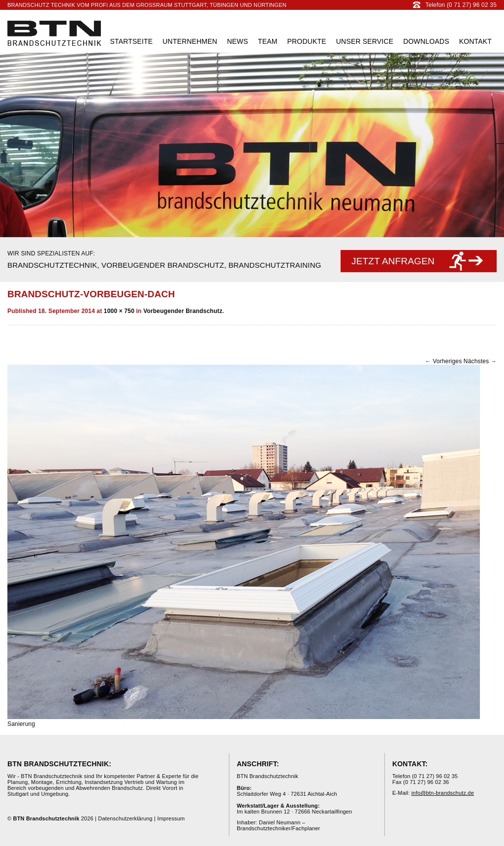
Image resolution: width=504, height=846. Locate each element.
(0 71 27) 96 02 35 (435, 776)
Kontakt (475, 41)
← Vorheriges (443, 361)
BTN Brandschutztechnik (54, 33)
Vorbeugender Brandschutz (183, 311)
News (237, 41)
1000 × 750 (119, 311)
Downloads (426, 41)
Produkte (307, 41)
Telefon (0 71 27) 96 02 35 (455, 5)
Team (268, 41)
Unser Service (365, 41)
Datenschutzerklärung (125, 818)
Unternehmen (190, 41)
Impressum (171, 818)
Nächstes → (480, 361)
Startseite (131, 41)
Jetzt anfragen (393, 261)
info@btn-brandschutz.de (443, 793)
